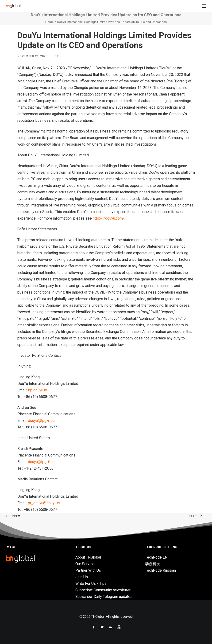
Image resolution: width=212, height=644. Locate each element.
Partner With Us (88, 570)
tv (45, 390)
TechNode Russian (160, 570)
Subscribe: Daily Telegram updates (104, 597)
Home (49, 22)
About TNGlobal (88, 557)
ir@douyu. (36, 390)
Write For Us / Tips (91, 583)
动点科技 (153, 564)
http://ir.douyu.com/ (109, 218)
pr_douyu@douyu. (42, 503)
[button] (204, 6)
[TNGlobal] (13, 6)
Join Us (82, 577)
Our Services (86, 564)
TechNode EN (156, 557)
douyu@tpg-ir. (39, 421)
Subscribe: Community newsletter (103, 590)
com (54, 421)
